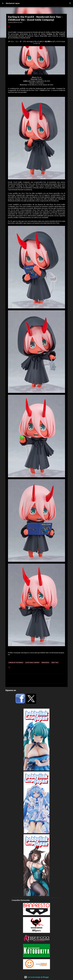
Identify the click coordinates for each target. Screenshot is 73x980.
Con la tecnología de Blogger (37, 977)
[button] (9, 27)
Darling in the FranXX (16, 663)
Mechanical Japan (13, 3)
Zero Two (55, 663)
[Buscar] (70, 3)
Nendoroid (45, 663)
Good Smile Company (32, 663)
